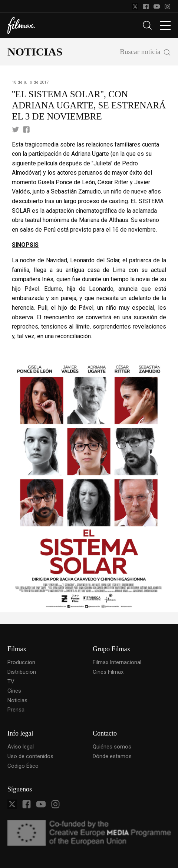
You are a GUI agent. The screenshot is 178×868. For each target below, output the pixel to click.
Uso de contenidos (30, 756)
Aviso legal (21, 747)
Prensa (16, 710)
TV (11, 682)
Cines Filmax (108, 672)
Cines (14, 691)
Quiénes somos (112, 747)
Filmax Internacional (117, 662)
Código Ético (23, 766)
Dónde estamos (112, 756)
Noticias (17, 700)
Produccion (21, 662)
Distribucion (22, 672)
